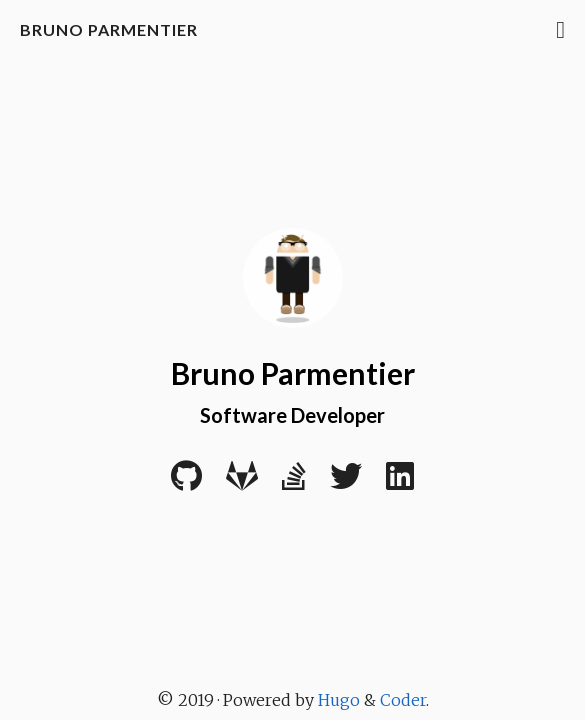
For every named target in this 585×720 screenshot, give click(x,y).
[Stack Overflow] (294, 483)
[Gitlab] (242, 483)
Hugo (339, 700)
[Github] (186, 483)
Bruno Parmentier (109, 29)
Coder (403, 700)
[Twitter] (346, 483)
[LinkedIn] (400, 483)
